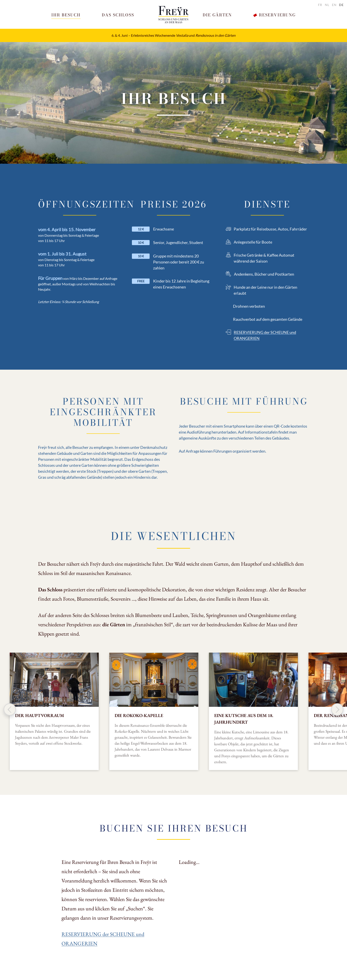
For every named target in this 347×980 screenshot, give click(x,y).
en (334, 5)
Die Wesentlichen (174, 536)
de (341, 5)
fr (320, 5)
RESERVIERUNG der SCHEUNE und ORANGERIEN (265, 335)
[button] (66, 15)
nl (327, 5)
